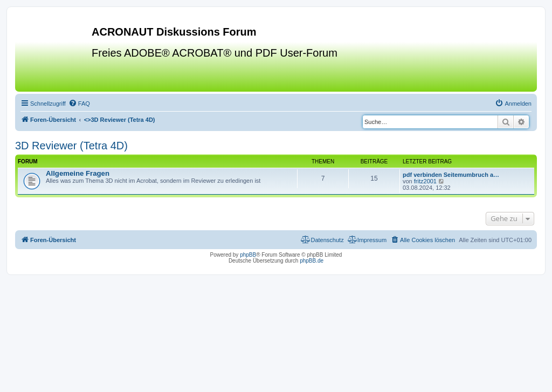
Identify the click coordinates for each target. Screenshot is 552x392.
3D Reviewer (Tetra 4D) (71, 146)
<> (120, 120)
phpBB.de (312, 261)
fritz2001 (425, 181)
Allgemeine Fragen (78, 173)
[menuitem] (79, 104)
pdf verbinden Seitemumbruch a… (451, 175)
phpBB (248, 255)
